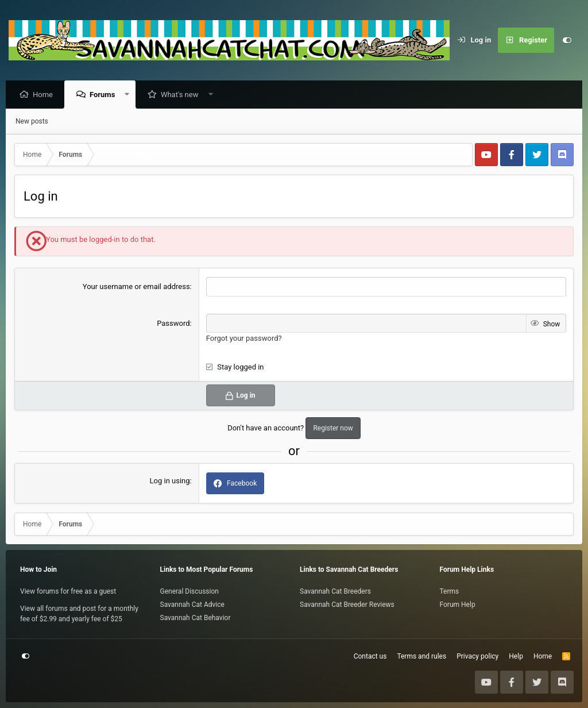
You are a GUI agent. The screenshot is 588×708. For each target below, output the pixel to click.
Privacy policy (477, 656)
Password (173, 324)
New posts (32, 122)
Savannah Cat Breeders (335, 591)
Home (46, 95)
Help (516, 656)
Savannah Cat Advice (192, 605)
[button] (130, 95)
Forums (105, 95)
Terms (450, 591)
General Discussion (189, 591)
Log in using (170, 481)
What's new (183, 95)
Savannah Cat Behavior (196, 618)
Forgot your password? (244, 339)
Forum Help (458, 605)
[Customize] (567, 40)
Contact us (370, 656)
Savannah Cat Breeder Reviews (347, 605)
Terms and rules (421, 656)
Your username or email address (136, 287)
